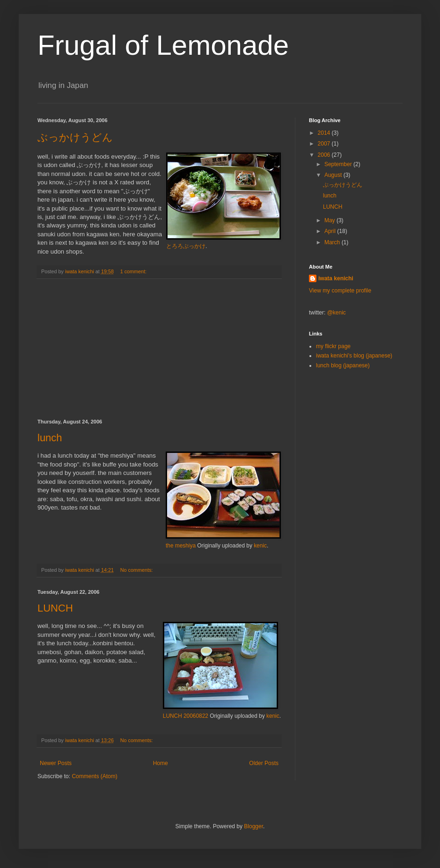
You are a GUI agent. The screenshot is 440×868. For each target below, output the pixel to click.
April (331, 231)
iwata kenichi (336, 278)
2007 (325, 144)
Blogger (253, 826)
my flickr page (333, 346)
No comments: (137, 570)
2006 (325, 155)
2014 (325, 133)
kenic (260, 546)
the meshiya (181, 546)
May (330, 220)
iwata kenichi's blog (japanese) (354, 356)
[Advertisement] (159, 349)
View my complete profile (340, 291)
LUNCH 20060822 (186, 716)
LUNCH (55, 608)
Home (161, 763)
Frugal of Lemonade (163, 45)
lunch (50, 438)
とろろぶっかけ (186, 246)
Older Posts (264, 763)
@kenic (337, 313)
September (339, 164)
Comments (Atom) (94, 776)
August (334, 175)
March (333, 242)
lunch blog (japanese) (343, 365)
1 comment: (134, 271)
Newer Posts (56, 763)
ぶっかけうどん (75, 137)
